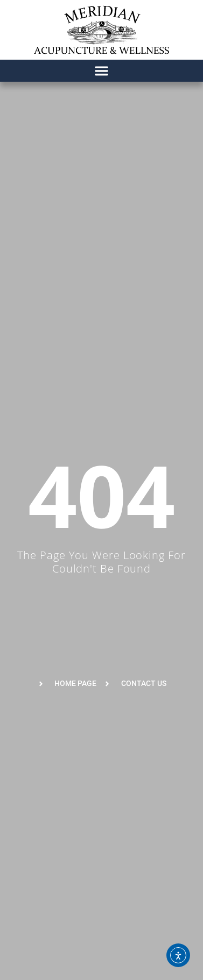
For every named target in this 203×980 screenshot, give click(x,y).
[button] (101, 71)
